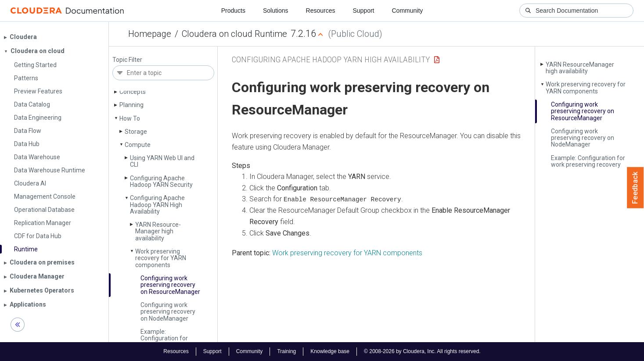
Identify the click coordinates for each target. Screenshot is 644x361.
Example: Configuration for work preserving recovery (164, 342)
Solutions (276, 11)
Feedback (635, 188)
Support (363, 11)
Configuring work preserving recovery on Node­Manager (168, 312)
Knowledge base (330, 351)
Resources (321, 11)
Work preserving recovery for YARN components (161, 258)
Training (286, 351)
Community (408, 11)
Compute (138, 145)
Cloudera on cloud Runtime (234, 34)
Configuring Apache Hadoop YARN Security (161, 181)
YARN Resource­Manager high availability (158, 231)
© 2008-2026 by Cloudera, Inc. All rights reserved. (422, 351)
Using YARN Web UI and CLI (162, 161)
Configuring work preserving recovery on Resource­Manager (170, 285)
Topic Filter (127, 60)
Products (233, 11)
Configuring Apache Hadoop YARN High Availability (157, 205)
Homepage (150, 34)
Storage (136, 132)
